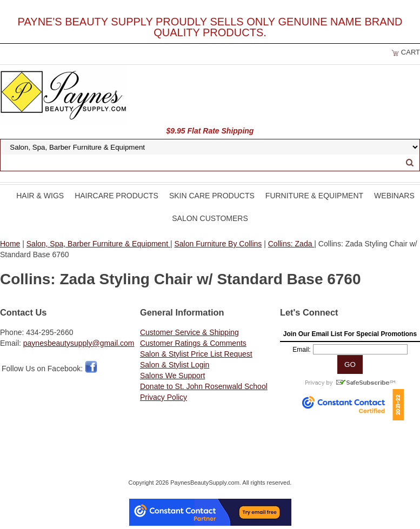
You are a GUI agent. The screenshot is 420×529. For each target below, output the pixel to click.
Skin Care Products (212, 196)
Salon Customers (210, 218)
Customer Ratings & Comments (193, 343)
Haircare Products (116, 196)
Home (10, 244)
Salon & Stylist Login (175, 365)
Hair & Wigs (40, 196)
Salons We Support (172, 376)
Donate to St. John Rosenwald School (204, 386)
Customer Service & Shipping (189, 332)
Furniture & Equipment (314, 196)
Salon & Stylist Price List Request (196, 354)
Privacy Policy (164, 397)
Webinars (394, 196)
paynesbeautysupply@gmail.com (79, 343)
